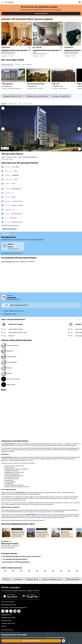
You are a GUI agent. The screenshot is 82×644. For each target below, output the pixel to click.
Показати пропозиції (41, 14)
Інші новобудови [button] (8, 2)
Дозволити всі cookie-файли (31, 641)
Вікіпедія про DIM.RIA (8, 618)
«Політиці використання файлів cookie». (55, 637)
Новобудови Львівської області (12, 96)
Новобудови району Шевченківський (37, 96)
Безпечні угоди (6, 620)
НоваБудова (16, 175)
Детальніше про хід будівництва (12, 253)
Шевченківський (12, 157)
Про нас (4, 626)
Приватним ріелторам (9, 605)
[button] (3, 2)
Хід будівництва (13, 104)
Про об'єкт (4, 104)
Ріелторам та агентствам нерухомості (14, 607)
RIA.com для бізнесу (8, 602)
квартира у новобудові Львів (61, 96)
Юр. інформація (28, 104)
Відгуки (20, 104)
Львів (3, 157)
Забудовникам (6, 615)
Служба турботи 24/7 (8, 623)
